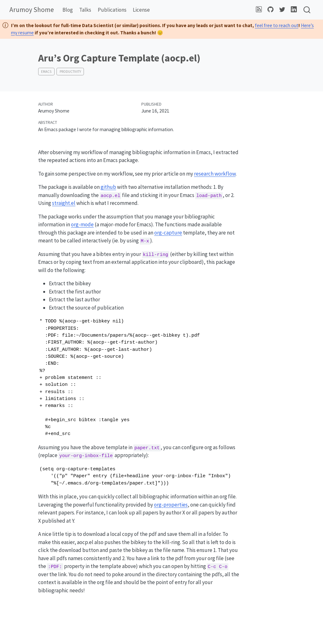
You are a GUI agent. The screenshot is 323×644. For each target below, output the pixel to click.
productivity (70, 72)
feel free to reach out (277, 25)
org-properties (171, 505)
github (108, 187)
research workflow (215, 174)
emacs (46, 72)
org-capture (168, 233)
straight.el (64, 203)
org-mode (82, 224)
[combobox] (307, 10)
